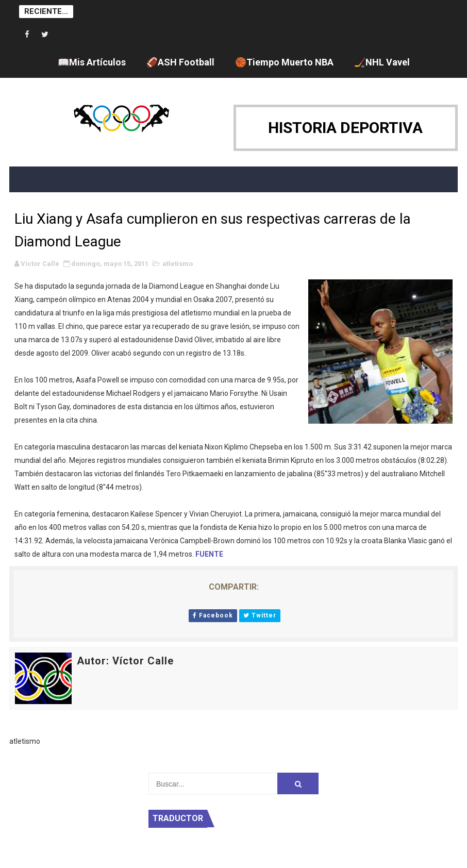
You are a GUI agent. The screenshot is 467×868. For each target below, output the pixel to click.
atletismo (178, 264)
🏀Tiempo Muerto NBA (284, 62)
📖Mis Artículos (92, 62)
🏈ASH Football (180, 62)
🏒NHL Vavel (382, 62)
